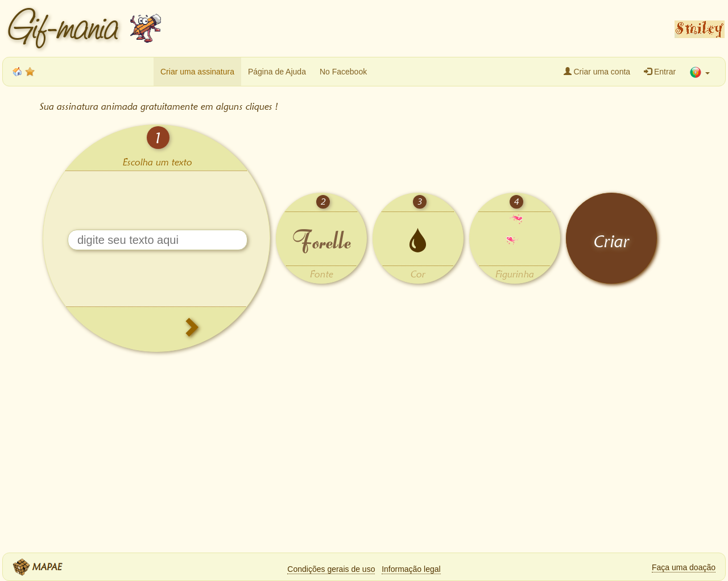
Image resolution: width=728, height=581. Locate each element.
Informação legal (411, 569)
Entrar (660, 72)
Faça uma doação (684, 567)
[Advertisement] (415, 28)
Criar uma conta (597, 72)
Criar (612, 241)
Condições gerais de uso (331, 569)
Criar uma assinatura (197, 72)
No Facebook (343, 72)
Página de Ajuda (277, 72)
